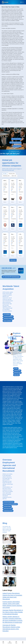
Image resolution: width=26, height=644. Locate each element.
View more (13, 260)
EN (21, 2)
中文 (23, 2)
